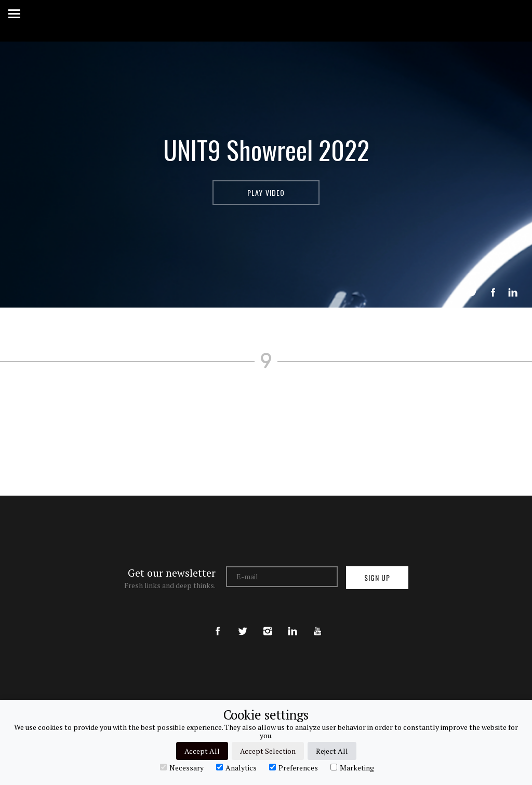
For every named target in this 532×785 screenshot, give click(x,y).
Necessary (182, 767)
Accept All (202, 751)
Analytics (236, 767)
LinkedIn (513, 292)
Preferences (294, 767)
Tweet (472, 292)
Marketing (352, 767)
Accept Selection (268, 751)
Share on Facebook (493, 292)
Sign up (377, 577)
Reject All (332, 751)
